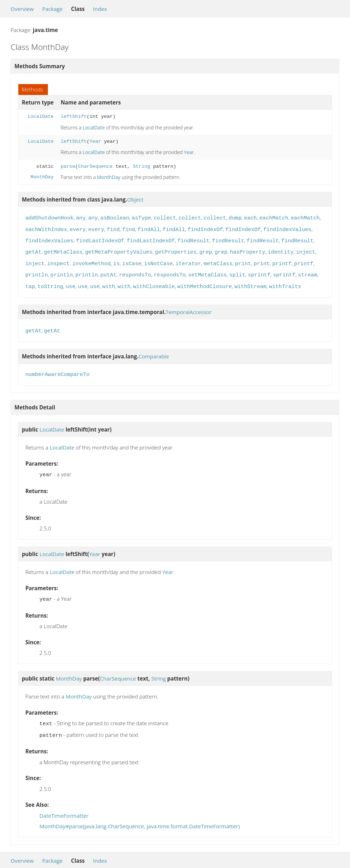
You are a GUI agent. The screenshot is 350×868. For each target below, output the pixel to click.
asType (141, 217)
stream (308, 271)
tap (30, 282)
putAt (108, 271)
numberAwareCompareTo (57, 369)
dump (235, 217)
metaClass (218, 260)
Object (135, 199)
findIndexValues (287, 228)
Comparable (154, 351)
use (71, 282)
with (108, 282)
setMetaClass (208, 271)
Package (52, 9)
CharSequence (95, 167)
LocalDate (40, 117)
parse (68, 167)
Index (100, 9)
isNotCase (158, 260)
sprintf (259, 271)
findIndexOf (205, 228)
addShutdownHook (49, 217)
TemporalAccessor (188, 307)
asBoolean (115, 217)
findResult (193, 239)
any (81, 217)
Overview (22, 9)
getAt (33, 249)
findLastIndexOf (100, 239)
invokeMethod (91, 260)
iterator (188, 260)
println (37, 271)
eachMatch (274, 217)
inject (306, 249)
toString (51, 282)
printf (282, 260)
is (117, 260)
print (243, 260)
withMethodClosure (204, 282)
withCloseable (154, 282)
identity (280, 249)
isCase (132, 260)
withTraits (285, 282)
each (250, 217)
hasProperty (248, 249)
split (237, 271)
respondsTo (135, 271)
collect (165, 217)
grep (206, 249)
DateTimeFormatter (64, 807)
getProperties (176, 249)
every (78, 228)
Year (95, 142)
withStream (251, 282)
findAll (149, 228)
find (113, 228)
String (141, 167)
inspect (58, 260)
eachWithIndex (46, 228)
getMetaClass (63, 249)
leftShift (74, 117)
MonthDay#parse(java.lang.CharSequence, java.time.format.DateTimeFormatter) (140, 818)
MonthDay (42, 177)
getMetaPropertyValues (118, 249)
